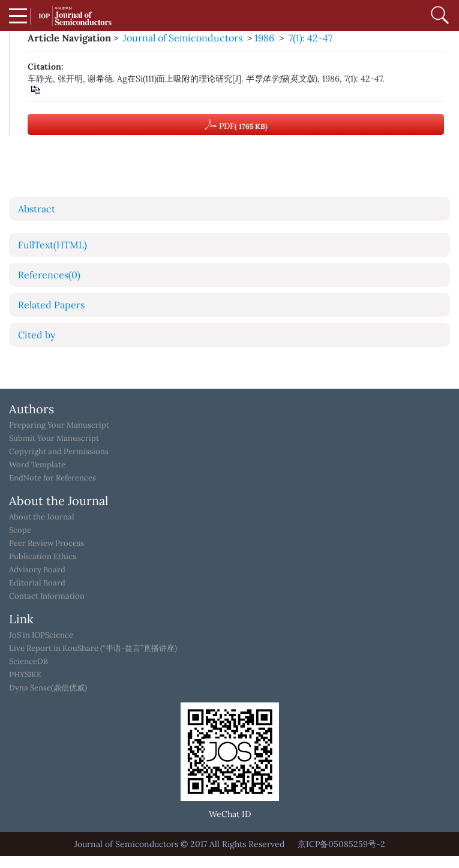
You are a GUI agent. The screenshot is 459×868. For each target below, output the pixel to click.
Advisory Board (37, 570)
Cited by (37, 335)
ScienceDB (28, 662)
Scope (20, 530)
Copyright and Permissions (59, 452)
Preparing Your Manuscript (59, 425)
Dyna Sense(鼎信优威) (48, 688)
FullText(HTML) (52, 245)
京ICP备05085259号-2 (341, 844)
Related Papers (51, 305)
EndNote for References (52, 478)
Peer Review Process (46, 543)
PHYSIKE (25, 675)
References (49, 275)
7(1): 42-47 (310, 38)
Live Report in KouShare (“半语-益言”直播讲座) (93, 648)
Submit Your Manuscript (54, 438)
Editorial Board (37, 583)
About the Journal (42, 517)
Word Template (37, 465)
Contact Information (47, 596)
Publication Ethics (43, 557)
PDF (236, 125)
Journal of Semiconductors (183, 38)
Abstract (37, 209)
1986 (264, 38)
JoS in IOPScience (41, 635)
